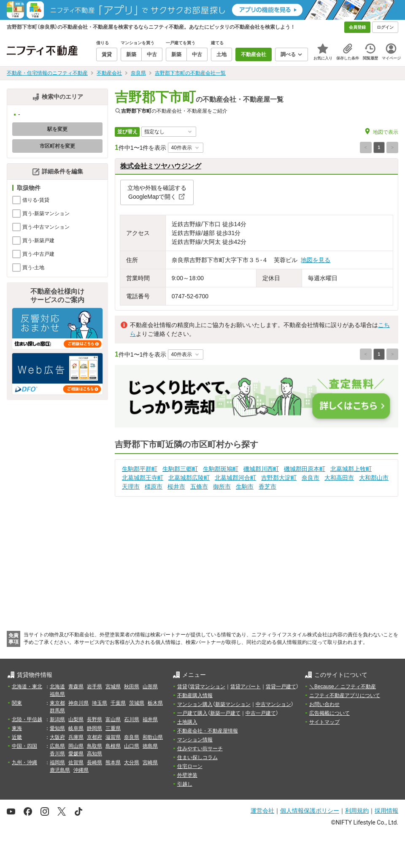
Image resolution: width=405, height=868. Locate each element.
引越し (185, 784)
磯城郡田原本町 (305, 469)
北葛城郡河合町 (235, 478)
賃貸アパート (246, 687)
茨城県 (137, 703)
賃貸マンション (208, 687)
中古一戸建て (261, 713)
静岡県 (94, 728)
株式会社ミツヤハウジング (161, 166)
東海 (17, 728)
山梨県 (76, 719)
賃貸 (182, 687)
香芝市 (267, 487)
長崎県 (94, 763)
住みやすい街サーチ (200, 749)
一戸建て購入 (192, 713)
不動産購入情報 (195, 695)
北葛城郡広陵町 (189, 478)
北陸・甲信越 (27, 719)
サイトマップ (324, 722)
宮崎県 (150, 763)
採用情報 (386, 811)
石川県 (132, 719)
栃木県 (155, 703)
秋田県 (132, 687)
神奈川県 (78, 703)
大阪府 (57, 737)
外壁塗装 (187, 775)
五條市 (199, 487)
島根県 (113, 746)
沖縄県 (81, 770)
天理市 (131, 487)
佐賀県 (76, 763)
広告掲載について (329, 713)
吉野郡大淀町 (279, 478)
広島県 (57, 746)
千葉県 (118, 703)
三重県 (113, 728)
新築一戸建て (225, 713)
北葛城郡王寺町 (143, 478)
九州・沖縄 (24, 763)
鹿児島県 (60, 770)
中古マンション (273, 704)
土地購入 (187, 722)
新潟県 (57, 719)
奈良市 (310, 478)
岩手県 (94, 687)
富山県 (113, 719)
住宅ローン (190, 766)
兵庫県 (76, 737)
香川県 (57, 754)
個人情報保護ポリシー (310, 811)
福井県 (150, 719)
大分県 (132, 763)
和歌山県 (153, 737)
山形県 (150, 687)
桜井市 (176, 487)
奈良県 (132, 737)
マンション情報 (195, 740)
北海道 (57, 687)
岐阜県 (76, 728)
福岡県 (57, 763)
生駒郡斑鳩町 (221, 469)
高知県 (94, 754)
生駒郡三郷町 (180, 469)
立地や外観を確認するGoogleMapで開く (157, 192)
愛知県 (57, 728)
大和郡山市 (374, 478)
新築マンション (233, 704)
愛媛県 (76, 754)
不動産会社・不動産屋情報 (208, 731)
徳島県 (150, 746)
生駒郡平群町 (140, 469)
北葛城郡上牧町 (351, 469)
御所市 (222, 487)
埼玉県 (100, 703)
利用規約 (357, 811)
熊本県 (113, 763)
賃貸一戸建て (281, 687)
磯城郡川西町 (261, 469)
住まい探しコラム (197, 757)
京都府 (94, 737)
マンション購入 (195, 704)
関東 (17, 703)
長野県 (94, 719)
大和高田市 (339, 478)
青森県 (76, 687)
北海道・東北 (27, 687)
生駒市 (245, 487)
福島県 (57, 694)
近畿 (17, 737)
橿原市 (154, 487)
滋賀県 (113, 737)
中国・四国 (24, 746)
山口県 (132, 746)
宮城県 (113, 687)
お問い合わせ (324, 704)
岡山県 (76, 746)
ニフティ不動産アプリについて (345, 695)
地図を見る (316, 260)
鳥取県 (94, 746)
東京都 (57, 703)
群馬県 (57, 711)
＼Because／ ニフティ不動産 (343, 687)
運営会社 (262, 811)
